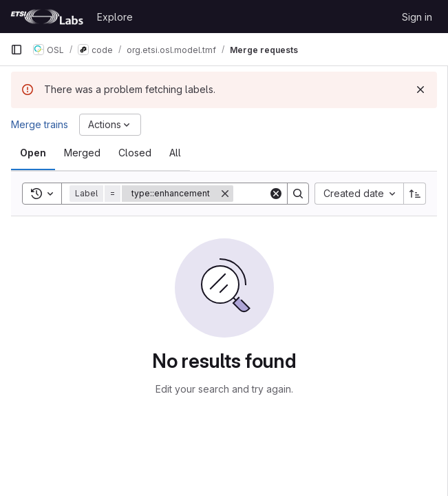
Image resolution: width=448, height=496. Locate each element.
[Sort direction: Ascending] (415, 194)
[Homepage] (47, 17)
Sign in (417, 17)
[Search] (298, 194)
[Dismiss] (420, 90)
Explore (115, 17)
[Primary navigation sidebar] (17, 50)
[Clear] (276, 194)
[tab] (33, 153)
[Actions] (110, 125)
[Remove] (225, 194)
